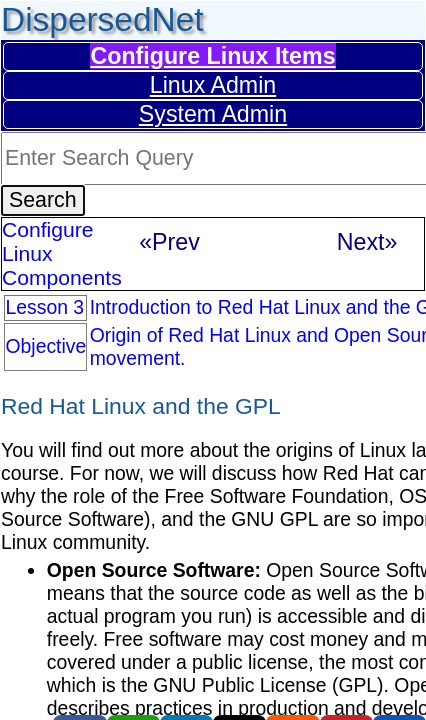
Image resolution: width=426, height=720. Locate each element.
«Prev (169, 242)
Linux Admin (213, 85)
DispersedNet (102, 19)
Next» (367, 242)
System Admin (213, 114)
